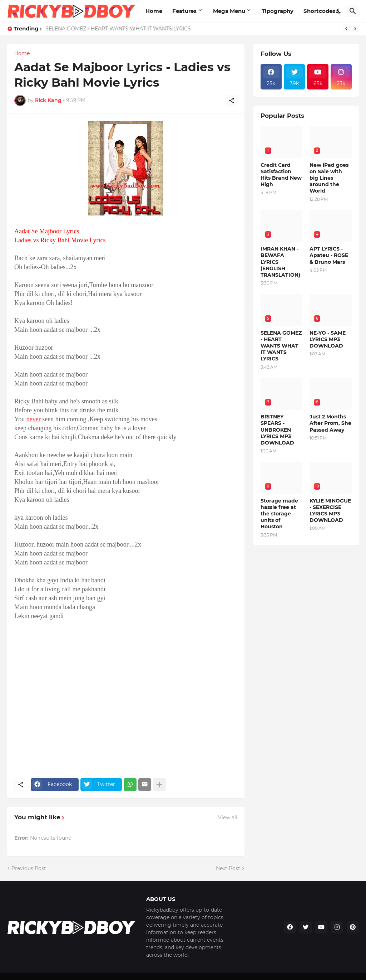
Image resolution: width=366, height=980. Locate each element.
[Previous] (346, 29)
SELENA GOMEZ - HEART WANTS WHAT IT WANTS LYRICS (119, 29)
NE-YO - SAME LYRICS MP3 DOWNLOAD (328, 339)
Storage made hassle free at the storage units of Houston (279, 514)
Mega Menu (229, 11)
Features (184, 11)
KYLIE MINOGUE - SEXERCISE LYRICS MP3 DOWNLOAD (330, 511)
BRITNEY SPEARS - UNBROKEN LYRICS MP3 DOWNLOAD (277, 430)
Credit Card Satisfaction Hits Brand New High (281, 175)
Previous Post (29, 868)
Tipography (278, 11)
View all (228, 818)
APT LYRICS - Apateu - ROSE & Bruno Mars (329, 255)
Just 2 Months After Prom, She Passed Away (330, 423)
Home (154, 11)
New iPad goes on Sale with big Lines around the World (329, 178)
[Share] (232, 101)
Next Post (228, 868)
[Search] (353, 11)
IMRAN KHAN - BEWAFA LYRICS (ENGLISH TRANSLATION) (280, 262)
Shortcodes (319, 11)
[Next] (355, 29)
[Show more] (159, 785)
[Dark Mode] (339, 11)
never (34, 419)
